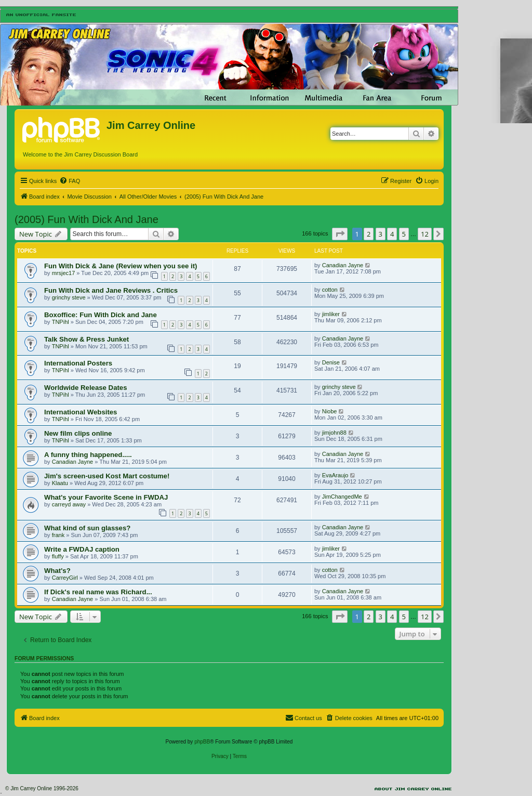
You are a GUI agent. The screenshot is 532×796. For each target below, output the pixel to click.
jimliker (331, 314)
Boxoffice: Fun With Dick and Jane (101, 315)
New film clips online (78, 433)
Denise (331, 362)
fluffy (58, 556)
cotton (330, 290)
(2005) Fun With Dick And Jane (87, 219)
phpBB (202, 742)
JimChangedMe (342, 497)
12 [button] (425, 234)
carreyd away (69, 504)
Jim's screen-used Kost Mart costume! (107, 476)
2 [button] (369, 234)
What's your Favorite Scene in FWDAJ (106, 497)
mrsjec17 (64, 273)
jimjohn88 (334, 433)
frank (58, 535)
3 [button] (381, 234)
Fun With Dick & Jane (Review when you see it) (121, 266)
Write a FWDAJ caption (82, 549)
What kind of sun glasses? (87, 528)
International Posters (78, 363)
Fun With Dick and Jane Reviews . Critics (111, 290)
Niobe (330, 411)
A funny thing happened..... (88, 455)
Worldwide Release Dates (86, 388)
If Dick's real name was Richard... (98, 592)
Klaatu (60, 483)
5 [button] (404, 234)
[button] (340, 234)
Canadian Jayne (343, 265)
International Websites (81, 412)
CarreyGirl (65, 578)
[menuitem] (70, 181)
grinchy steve (69, 297)
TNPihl (61, 322)
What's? (57, 571)
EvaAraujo (335, 475)
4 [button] (392, 234)
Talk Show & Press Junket (87, 339)
